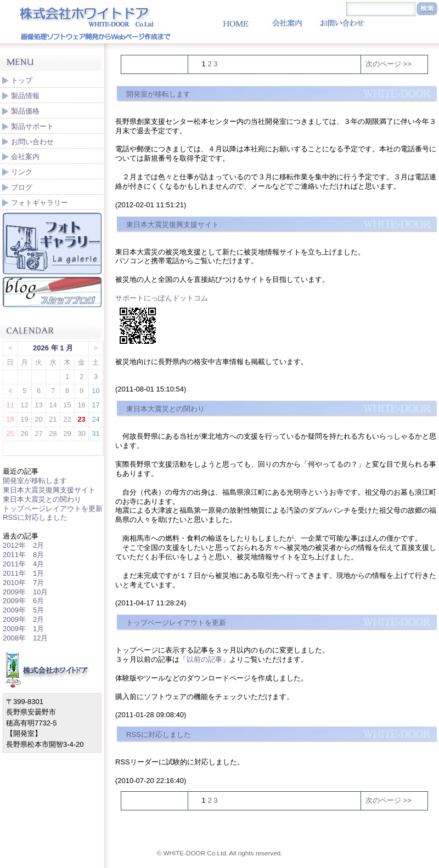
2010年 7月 (23, 583)
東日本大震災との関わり (42, 499)
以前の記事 (204, 659)
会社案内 (25, 157)
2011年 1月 (23, 573)
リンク (22, 172)
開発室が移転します (35, 481)
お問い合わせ (32, 142)
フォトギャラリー (40, 203)
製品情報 (25, 96)
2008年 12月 (25, 638)
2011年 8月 (23, 555)
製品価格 (25, 111)
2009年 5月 (23, 610)
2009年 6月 (23, 601)
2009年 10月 (25, 592)
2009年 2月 (23, 619)
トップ (22, 80)
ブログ (22, 187)
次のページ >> (389, 64)
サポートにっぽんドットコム (162, 298)
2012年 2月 (23, 545)
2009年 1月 (23, 629)
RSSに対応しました (35, 517)
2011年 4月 (23, 564)
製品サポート (32, 126)
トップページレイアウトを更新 (53, 509)
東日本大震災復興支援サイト (49, 490)
